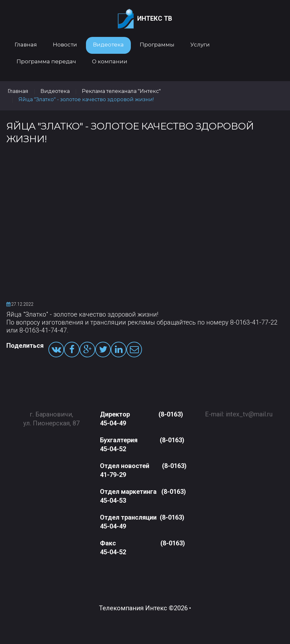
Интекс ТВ (145, 19)
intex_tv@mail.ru (249, 411)
